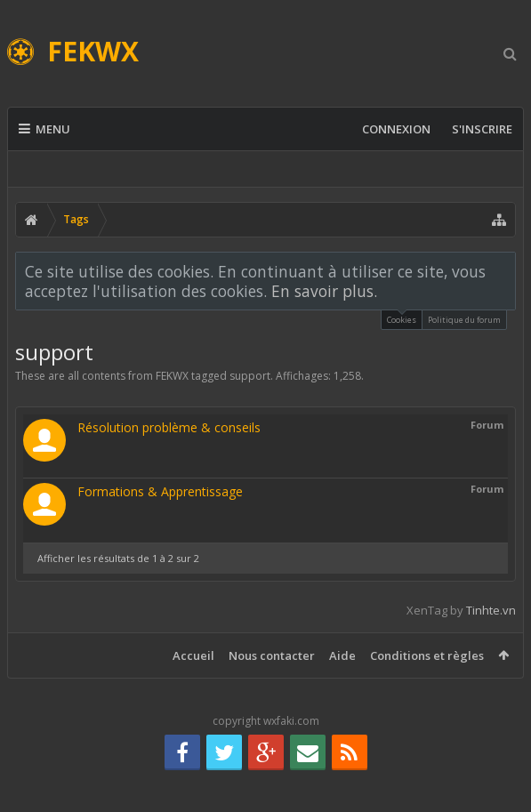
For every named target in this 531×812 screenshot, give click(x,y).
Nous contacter (272, 655)
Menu (44, 129)
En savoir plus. (324, 291)
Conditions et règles (427, 655)
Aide (342, 655)
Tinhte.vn (491, 610)
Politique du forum (464, 320)
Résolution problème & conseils (169, 427)
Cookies (402, 318)
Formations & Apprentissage (160, 491)
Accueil (193, 655)
